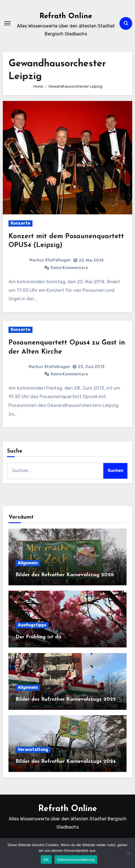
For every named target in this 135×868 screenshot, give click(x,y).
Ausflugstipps (32, 625)
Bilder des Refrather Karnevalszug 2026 (65, 575)
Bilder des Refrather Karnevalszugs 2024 (66, 762)
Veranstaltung (33, 750)
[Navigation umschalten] (7, 23)
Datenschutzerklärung (76, 860)
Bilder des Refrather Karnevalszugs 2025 (66, 699)
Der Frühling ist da (38, 637)
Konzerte (20, 223)
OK (46, 860)
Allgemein (28, 563)
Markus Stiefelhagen (50, 260)
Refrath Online (66, 16)
